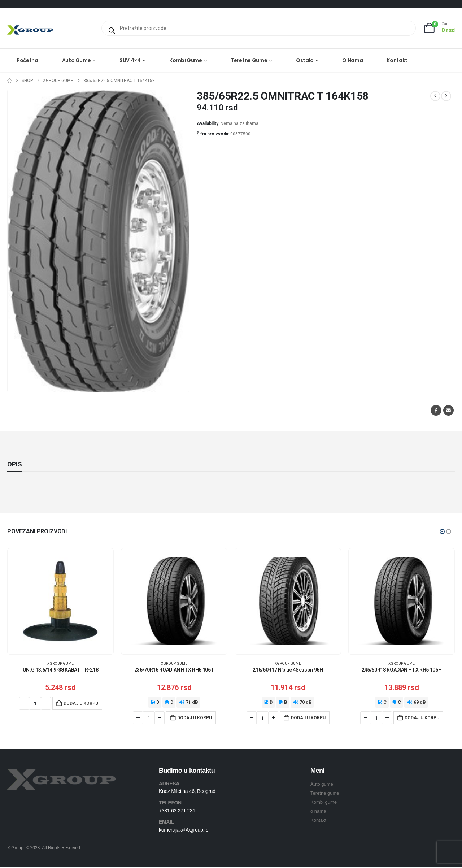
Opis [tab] (15, 464)
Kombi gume (186, 60)
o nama (318, 812)
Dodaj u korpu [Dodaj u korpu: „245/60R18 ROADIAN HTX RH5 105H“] (422, 718)
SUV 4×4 (130, 60)
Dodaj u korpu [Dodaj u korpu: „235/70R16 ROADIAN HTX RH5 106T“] (195, 718)
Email (448, 410)
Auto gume (77, 60)
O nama (352, 60)
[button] (442, 531)
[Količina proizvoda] (35, 703)
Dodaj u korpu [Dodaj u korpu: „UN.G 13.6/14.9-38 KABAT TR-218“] (81, 703)
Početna (27, 60)
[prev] (435, 96)
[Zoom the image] (61, 774)
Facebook (436, 410)
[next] (446, 96)
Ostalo (305, 60)
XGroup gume (60, 663)
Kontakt (397, 60)
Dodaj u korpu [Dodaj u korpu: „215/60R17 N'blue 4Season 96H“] (308, 718)
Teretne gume (249, 60)
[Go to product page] (60, 601)
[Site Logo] (30, 30)
